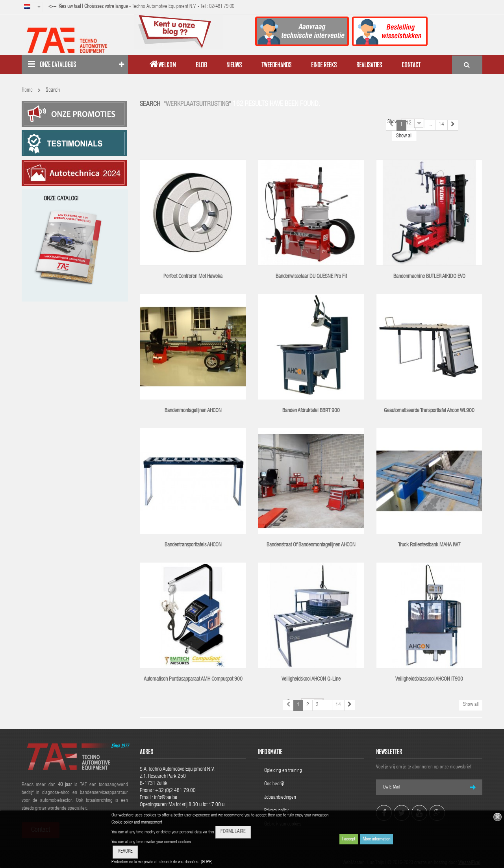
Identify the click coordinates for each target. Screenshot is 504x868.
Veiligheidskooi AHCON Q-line (311, 679)
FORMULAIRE (233, 832)
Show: (393, 122)
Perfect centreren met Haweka (193, 277)
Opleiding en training (283, 771)
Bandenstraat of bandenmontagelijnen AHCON (311, 545)
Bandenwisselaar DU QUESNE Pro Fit (311, 277)
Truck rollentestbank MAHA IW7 (429, 545)
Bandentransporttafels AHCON (193, 545)
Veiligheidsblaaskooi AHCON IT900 (429, 679)
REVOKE (125, 852)
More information (376, 839)
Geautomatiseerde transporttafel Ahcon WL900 (429, 411)
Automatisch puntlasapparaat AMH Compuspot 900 (193, 679)
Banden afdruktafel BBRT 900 (311, 411)
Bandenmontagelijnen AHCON (193, 411)
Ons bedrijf (274, 784)
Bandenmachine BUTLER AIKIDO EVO (429, 277)
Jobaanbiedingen (280, 798)
